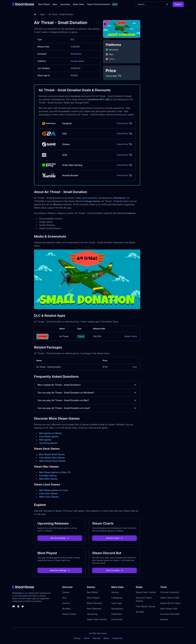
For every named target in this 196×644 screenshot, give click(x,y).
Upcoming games (48, 443)
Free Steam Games (146, 606)
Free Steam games (49, 436)
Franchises (117, 619)
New (55, 4)
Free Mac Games (48, 476)
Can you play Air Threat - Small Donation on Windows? (87, 393)
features (131, 213)
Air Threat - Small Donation (61, 14)
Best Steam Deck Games (52, 454)
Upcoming (65, 4)
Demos (66, 603)
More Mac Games (48, 479)
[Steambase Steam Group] (18, 606)
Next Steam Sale (169, 609)
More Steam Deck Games (52, 461)
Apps (42, 14)
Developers (117, 609)
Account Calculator (170, 614)
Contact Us (117, 638)
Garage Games (77, 61)
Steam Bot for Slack (170, 603)
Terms (87, 638)
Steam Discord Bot (170, 598)
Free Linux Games (49, 493)
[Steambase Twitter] (23, 606)
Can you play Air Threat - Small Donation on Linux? (87, 408)
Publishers (117, 614)
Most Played (44, 4)
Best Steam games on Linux (54, 490)
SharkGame (76, 54)
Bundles (66, 609)
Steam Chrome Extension (99, 4)
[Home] (35, 14)
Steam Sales (78, 4)
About (106, 638)
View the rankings (60, 570)
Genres (115, 592)
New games (45, 440)
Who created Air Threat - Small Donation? (87, 385)
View (135, 367)
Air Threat (64, 336)
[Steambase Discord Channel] (14, 606)
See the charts (115, 538)
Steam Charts (131, 336)
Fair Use (96, 638)
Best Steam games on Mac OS (55, 472)
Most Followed (94, 603)
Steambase (17, 593)
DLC (65, 598)
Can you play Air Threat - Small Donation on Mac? (87, 400)
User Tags (117, 603)
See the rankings (60, 538)
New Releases (94, 609)
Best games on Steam (50, 433)
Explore (178, 4)
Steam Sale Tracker (146, 592)
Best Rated (92, 592)
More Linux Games (49, 497)
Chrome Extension (170, 592)
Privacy (77, 638)
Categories (117, 598)
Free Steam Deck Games (52, 458)
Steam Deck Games (97, 619)
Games (66, 592)
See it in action (114, 570)
